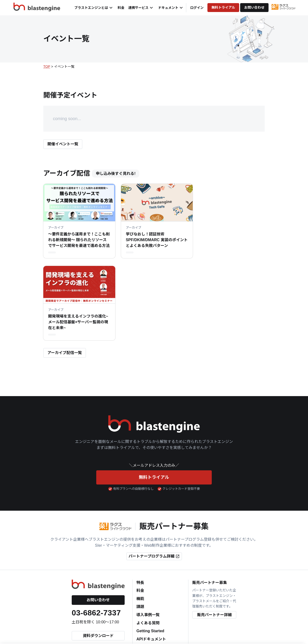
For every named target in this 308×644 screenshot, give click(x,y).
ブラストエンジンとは (94, 8)
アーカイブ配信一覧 (65, 275)
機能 (140, 521)
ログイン (197, 8)
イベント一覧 (148, 586)
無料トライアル (223, 8)
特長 (140, 505)
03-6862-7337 (96, 535)
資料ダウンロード (98, 558)
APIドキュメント (151, 562)
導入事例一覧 (148, 537)
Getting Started (150, 554)
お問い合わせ (254, 8)
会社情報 (91, 621)
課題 (140, 529)
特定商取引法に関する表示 (203, 621)
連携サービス (141, 8)
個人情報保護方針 (116, 621)
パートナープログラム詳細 (154, 479)
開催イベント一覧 (63, 144)
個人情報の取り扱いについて (156, 621)
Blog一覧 (145, 578)
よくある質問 (148, 545)
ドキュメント (171, 8)
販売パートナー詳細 (214, 537)
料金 (121, 8)
